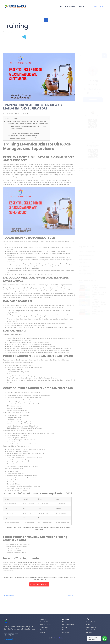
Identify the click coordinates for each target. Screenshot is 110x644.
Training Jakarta (57, 638)
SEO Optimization (85, 267)
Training (82, 6)
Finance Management (87, 252)
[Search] (90, 56)
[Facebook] (88, 93)
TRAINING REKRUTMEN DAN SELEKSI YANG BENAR (99, 294)
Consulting (83, 263)
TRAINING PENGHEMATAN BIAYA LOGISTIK (99, 288)
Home (60, 6)
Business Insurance (86, 259)
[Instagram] (93, 93)
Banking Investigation (87, 255)
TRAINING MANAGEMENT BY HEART (97, 311)
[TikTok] (98, 93)
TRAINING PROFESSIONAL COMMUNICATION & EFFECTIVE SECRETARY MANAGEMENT (99, 303)
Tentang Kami (70, 6)
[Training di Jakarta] (16, 6)
